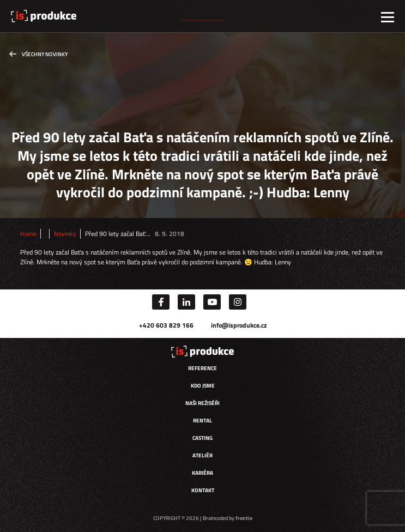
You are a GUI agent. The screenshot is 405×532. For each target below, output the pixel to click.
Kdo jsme (203, 386)
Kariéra (202, 473)
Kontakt (203, 490)
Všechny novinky (45, 54)
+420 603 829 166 (166, 325)
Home (28, 234)
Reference (202, 368)
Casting (202, 438)
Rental (202, 421)
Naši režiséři (202, 403)
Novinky (65, 234)
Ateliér (202, 455)
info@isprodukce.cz (239, 325)
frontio (244, 518)
